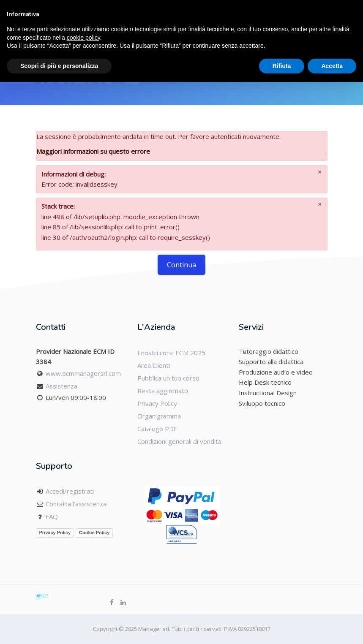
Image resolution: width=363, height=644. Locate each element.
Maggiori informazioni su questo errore (93, 151)
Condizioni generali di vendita (179, 441)
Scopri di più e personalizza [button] (59, 66)
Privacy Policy (157, 403)
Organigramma (159, 416)
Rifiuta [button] (282, 66)
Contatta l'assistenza (76, 504)
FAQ (52, 516)
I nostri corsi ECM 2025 (171, 353)
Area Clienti (154, 365)
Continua (181, 265)
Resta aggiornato (163, 391)
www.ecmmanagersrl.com (83, 373)
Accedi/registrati (70, 491)
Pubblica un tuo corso (168, 378)
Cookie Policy (94, 533)
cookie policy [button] (83, 38)
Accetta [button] (332, 66)
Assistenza (61, 386)
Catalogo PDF (157, 429)
